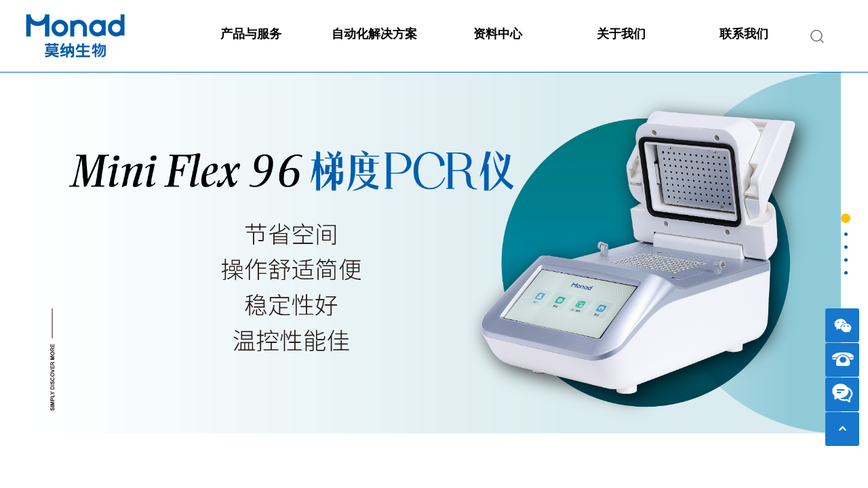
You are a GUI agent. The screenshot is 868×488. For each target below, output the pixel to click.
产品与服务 (251, 34)
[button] (846, 218)
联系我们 (744, 34)
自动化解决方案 (374, 34)
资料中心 (498, 34)
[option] (434, 275)
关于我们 (621, 34)
